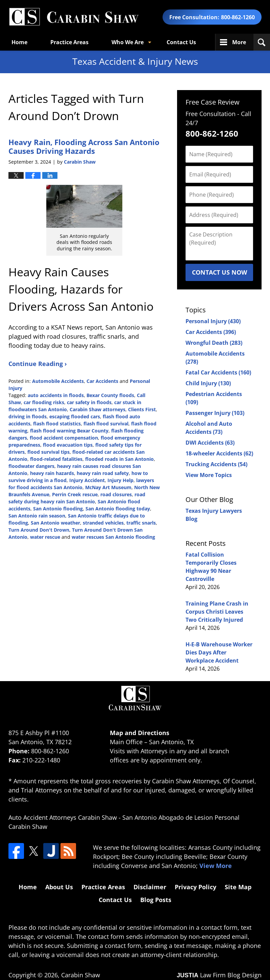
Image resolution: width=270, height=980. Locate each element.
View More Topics (209, 475)
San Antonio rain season (37, 516)
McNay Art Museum (108, 487)
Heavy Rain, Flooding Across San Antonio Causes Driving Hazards (84, 146)
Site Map (238, 887)
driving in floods (28, 416)
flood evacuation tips (68, 445)
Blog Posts (156, 900)
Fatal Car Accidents (218, 372)
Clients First (142, 409)
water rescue (45, 537)
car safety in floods (89, 402)
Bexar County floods (110, 395)
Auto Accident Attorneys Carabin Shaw (63, 817)
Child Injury (208, 383)
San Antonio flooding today (118, 509)
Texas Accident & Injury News (74, 17)
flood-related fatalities (56, 459)
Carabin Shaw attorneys (97, 409)
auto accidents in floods (56, 395)
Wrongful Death (214, 343)
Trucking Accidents (216, 464)
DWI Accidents (210, 443)
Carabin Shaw (81, 975)
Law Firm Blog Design (219, 975)
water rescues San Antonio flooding (113, 537)
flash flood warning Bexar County (69, 431)
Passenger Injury (215, 413)
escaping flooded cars (75, 416)
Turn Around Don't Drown (39, 530)
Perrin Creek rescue (75, 494)
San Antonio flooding (58, 509)
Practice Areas (69, 42)
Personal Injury (213, 321)
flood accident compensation (64, 438)
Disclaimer (150, 887)
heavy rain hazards (52, 473)
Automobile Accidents (58, 381)
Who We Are (128, 42)
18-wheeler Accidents (219, 453)
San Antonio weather (55, 523)
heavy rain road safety (103, 473)
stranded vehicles (103, 523)
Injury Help (120, 480)
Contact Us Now (219, 272)
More (239, 42)
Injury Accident (87, 480)
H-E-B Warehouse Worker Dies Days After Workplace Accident (219, 652)
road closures (116, 494)
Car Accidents (102, 381)
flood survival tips (48, 452)
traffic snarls (141, 523)
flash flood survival (106, 424)
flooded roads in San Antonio (119, 459)
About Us (59, 887)
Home (19, 42)
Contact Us (181, 42)
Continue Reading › (38, 364)
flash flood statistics (57, 424)
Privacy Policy (195, 887)
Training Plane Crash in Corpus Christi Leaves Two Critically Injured (217, 612)
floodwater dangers (31, 466)
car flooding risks (44, 402)
